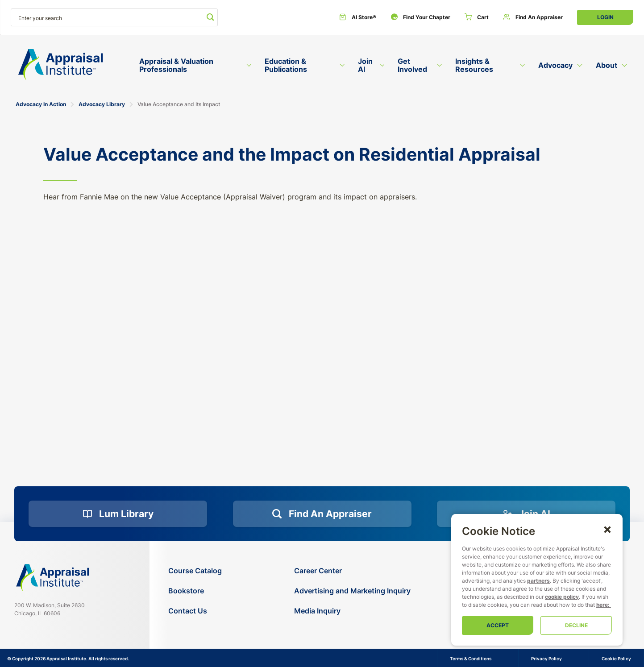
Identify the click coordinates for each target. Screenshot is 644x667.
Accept (498, 625)
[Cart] (477, 17)
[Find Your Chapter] (420, 17)
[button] (607, 529)
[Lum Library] (118, 514)
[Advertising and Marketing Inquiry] (352, 591)
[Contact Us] (195, 611)
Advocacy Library (102, 104)
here (602, 605)
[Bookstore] (195, 591)
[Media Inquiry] (352, 611)
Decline (576, 625)
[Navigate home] (53, 578)
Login (605, 17)
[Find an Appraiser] (533, 17)
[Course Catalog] (195, 571)
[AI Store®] (358, 17)
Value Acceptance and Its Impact (179, 104)
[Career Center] (352, 571)
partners (538, 581)
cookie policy (562, 597)
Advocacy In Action (41, 104)
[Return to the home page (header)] (61, 65)
